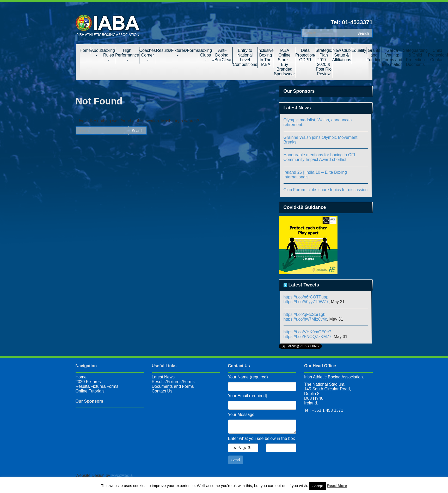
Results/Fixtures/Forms (177, 52)
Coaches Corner (148, 54)
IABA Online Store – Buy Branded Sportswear (284, 62)
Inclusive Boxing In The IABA (266, 57)
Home (85, 50)
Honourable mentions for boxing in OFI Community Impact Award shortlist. (319, 157)
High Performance (127, 54)
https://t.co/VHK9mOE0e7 (307, 332)
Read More (337, 486)
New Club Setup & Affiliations (342, 55)
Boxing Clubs (205, 54)
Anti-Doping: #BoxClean (222, 55)
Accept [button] (318, 486)
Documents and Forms (173, 386)
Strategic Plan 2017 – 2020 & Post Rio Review (324, 62)
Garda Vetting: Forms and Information (392, 57)
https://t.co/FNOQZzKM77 (308, 337)
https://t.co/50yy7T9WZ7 (306, 302)
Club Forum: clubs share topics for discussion (326, 190)
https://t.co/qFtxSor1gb (305, 314)
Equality (359, 50)
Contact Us (162, 391)
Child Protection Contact (437, 55)
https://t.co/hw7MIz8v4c (305, 319)
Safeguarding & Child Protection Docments (415, 57)
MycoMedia (122, 475)
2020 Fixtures (88, 382)
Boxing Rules (109, 54)
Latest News (163, 377)
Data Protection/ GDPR (305, 55)
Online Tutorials (90, 391)
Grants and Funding (374, 55)
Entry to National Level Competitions (245, 57)
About (96, 52)
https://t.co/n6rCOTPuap (306, 297)
